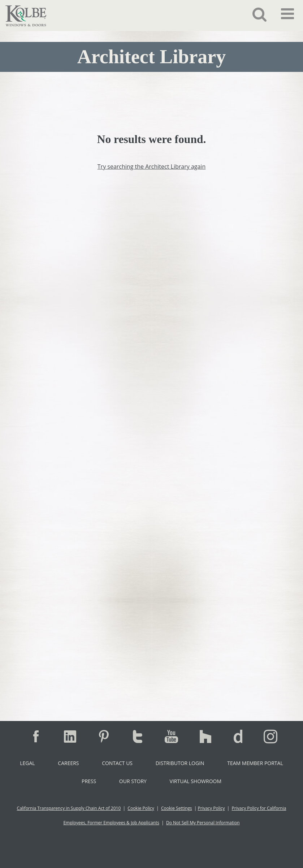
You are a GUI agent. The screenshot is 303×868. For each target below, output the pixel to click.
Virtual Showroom (196, 781)
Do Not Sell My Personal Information (203, 823)
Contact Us (117, 763)
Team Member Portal (255, 763)
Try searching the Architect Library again (151, 167)
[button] (254, 14)
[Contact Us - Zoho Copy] (151, 413)
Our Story (133, 781)
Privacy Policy (211, 808)
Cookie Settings (177, 808)
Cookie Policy (141, 808)
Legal (27, 763)
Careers (68, 763)
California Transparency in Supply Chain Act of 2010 (69, 808)
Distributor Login (180, 763)
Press (89, 781)
